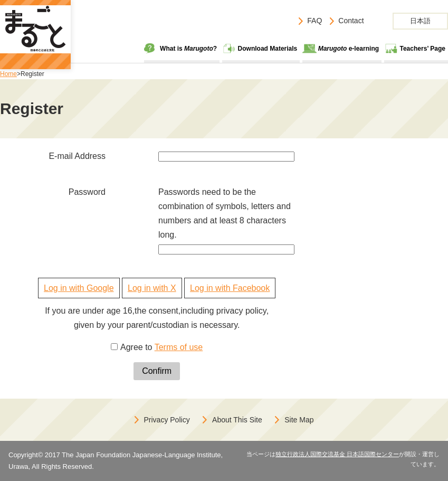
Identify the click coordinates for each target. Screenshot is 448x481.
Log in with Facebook (230, 288)
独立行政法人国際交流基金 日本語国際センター (337, 454)
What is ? (188, 49)
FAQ (314, 21)
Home (8, 74)
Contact (351, 21)
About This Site (237, 420)
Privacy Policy (167, 420)
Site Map (299, 420)
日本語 (420, 21)
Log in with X (152, 288)
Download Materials (268, 49)
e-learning (349, 49)
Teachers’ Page (423, 49)
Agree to (161, 347)
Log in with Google (79, 288)
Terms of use (179, 347)
